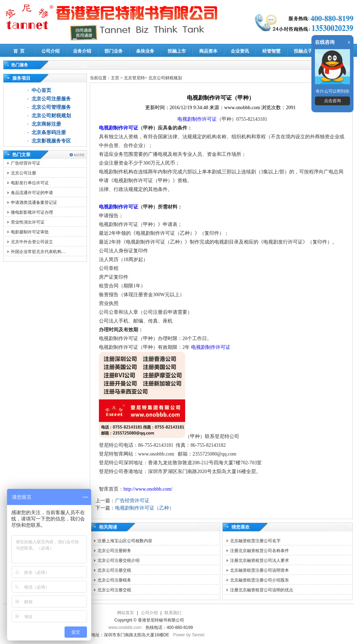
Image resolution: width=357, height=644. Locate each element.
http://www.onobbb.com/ (148, 489)
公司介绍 (50, 51)
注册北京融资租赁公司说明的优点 (262, 590)
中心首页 (41, 90)
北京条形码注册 (49, 132)
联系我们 (173, 613)
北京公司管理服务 (51, 107)
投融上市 (177, 51)
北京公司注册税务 (114, 580)
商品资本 (208, 51)
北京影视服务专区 (51, 141)
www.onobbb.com (125, 628)
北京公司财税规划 (51, 116)
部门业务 (114, 51)
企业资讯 (240, 51)
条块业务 (145, 51)
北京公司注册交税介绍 (119, 560)
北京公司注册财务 (114, 551)
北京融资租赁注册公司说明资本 (260, 570)
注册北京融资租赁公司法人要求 (260, 560)
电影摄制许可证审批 (30, 232)
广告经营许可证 (26, 163)
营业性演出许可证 (28, 222)
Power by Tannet (189, 635)
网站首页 (126, 613)
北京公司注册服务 (51, 99)
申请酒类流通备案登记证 (34, 203)
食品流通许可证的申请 (32, 193)
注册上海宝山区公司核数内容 (125, 541)
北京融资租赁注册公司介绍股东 (260, 580)
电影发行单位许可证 (30, 183)
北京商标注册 (46, 124)
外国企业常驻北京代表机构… (38, 252)
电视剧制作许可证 (197, 119)
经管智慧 (271, 51)
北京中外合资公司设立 (32, 242)
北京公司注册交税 (114, 570)
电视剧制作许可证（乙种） (144, 508)
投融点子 (303, 51)
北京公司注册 (23, 173)
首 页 (19, 51)
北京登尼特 (134, 78)
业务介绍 (82, 51)
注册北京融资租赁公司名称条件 (260, 551)
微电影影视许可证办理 (32, 212)
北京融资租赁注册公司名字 (255, 541)
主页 (115, 78)
